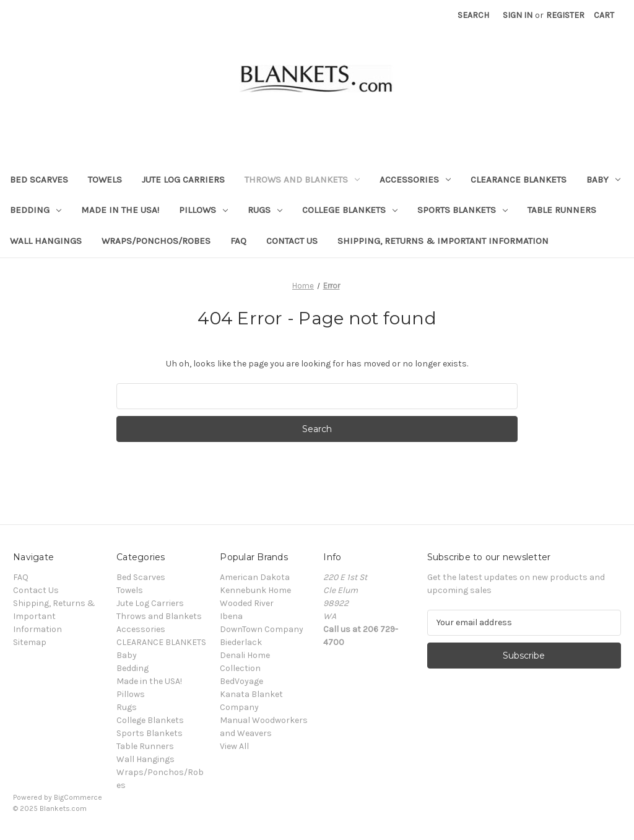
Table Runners (562, 210)
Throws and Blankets (302, 180)
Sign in (518, 15)
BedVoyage (241, 681)
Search (473, 15)
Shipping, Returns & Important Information (443, 241)
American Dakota (255, 577)
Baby (603, 180)
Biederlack (241, 642)
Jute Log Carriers (183, 180)
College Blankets (350, 210)
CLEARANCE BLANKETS (519, 180)
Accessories (415, 180)
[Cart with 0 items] (604, 15)
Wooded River (247, 603)
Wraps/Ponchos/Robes (156, 241)
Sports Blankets (462, 210)
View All (234, 746)
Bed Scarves (39, 180)
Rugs (265, 210)
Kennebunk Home (255, 590)
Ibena (231, 616)
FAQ (238, 241)
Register (565, 15)
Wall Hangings (46, 241)
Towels (105, 180)
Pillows (203, 210)
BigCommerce (78, 797)
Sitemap (30, 642)
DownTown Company (262, 629)
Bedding (36, 210)
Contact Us (292, 241)
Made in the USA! (120, 210)
